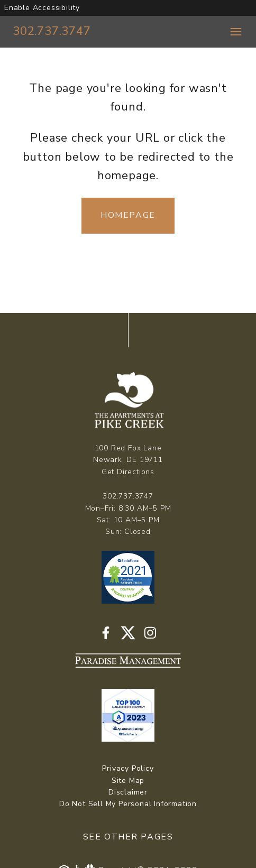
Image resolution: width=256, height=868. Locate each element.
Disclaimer (128, 792)
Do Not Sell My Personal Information (128, 804)
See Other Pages (128, 837)
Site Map (128, 781)
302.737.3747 (52, 31)
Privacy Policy (128, 768)
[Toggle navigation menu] (236, 32)
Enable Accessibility (42, 8)
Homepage (128, 215)
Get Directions (128, 472)
